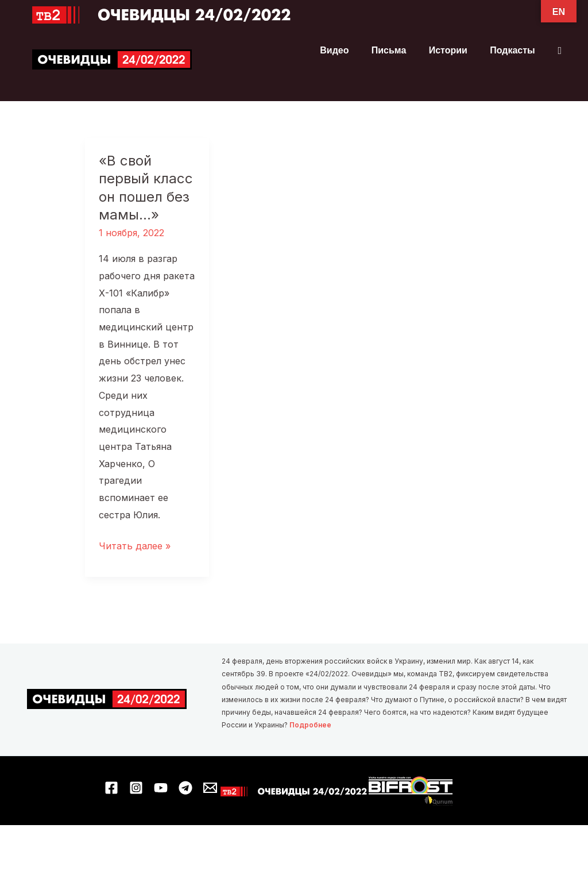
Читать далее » (134, 547)
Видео (349, 51)
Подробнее (310, 725)
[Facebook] (111, 788)
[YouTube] (161, 788)
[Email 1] (210, 788)
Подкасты (515, 51)
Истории (454, 51)
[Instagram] (136, 788)
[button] (560, 51)
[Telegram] (185, 788)
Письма (399, 51)
